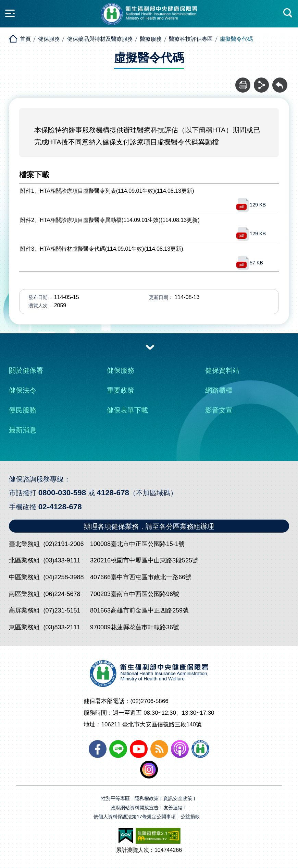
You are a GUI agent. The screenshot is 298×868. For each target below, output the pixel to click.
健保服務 (49, 39)
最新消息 (23, 430)
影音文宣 (219, 410)
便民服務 (23, 410)
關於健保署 (26, 370)
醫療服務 (151, 39)
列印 (243, 81)
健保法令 (23, 390)
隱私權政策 (147, 799)
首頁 (25, 39)
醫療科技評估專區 (191, 39)
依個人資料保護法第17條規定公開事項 (135, 817)
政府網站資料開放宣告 (135, 808)
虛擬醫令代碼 (236, 39)
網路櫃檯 (219, 390)
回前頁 (280, 81)
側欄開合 (10, 13)
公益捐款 (190, 817)
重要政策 (121, 390)
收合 (150, 347)
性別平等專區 (115, 799)
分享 (261, 81)
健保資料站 (222, 370)
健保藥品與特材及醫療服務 (100, 39)
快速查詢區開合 (288, 13)
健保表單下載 (127, 410)
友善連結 (173, 808)
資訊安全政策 (178, 799)
